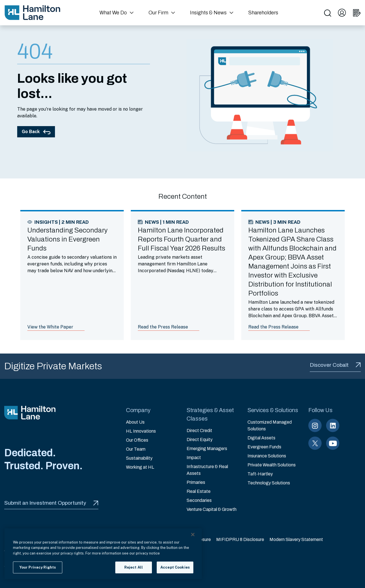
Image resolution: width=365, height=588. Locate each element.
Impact (194, 458)
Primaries (196, 482)
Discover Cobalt (335, 365)
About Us (135, 422)
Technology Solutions (269, 483)
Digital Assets (261, 438)
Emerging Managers (207, 449)
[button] (117, 13)
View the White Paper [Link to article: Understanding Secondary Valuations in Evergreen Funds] (50, 327)
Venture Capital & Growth (212, 509)
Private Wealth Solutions (272, 465)
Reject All (134, 567)
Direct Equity (200, 440)
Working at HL (140, 467)
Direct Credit (199, 431)
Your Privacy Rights (38, 567)
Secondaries (199, 500)
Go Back (36, 132)
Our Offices (137, 440)
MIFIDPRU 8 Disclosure (240, 539)
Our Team (136, 449)
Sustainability (139, 458)
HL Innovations (141, 431)
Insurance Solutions (267, 456)
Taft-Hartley (260, 474)
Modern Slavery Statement (296, 539)
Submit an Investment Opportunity (51, 503)
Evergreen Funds (264, 447)
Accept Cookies (175, 567)
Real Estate (199, 491)
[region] (103, 554)
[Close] (193, 535)
